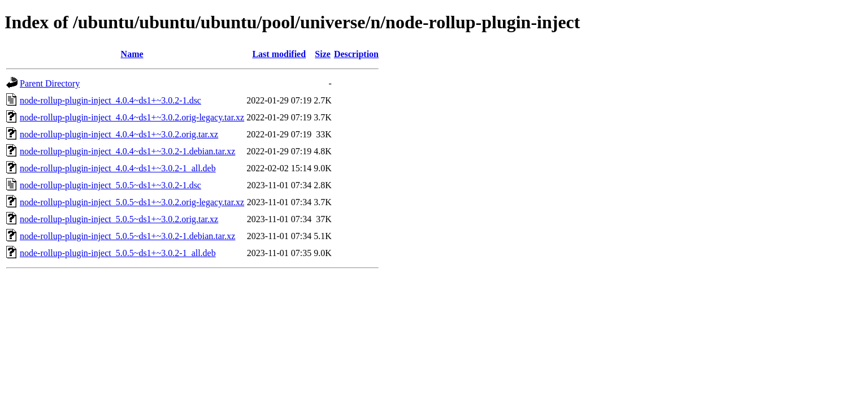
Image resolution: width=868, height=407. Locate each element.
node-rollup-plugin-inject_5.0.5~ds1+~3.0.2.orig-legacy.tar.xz (132, 202)
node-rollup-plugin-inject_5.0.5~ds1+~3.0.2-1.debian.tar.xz (127, 236)
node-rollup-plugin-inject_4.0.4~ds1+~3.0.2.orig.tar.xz (119, 134)
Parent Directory (50, 83)
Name (132, 54)
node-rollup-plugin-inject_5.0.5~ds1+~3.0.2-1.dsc (110, 185)
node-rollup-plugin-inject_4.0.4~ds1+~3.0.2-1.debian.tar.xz (127, 151)
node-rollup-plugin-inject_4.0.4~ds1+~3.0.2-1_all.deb (118, 168)
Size (323, 54)
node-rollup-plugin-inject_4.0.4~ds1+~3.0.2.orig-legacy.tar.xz (132, 117)
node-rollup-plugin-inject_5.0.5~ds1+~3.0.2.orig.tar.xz (119, 219)
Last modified (279, 54)
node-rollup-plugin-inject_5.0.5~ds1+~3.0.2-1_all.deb (118, 253)
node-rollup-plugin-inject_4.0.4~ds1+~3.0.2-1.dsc (110, 100)
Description (356, 54)
